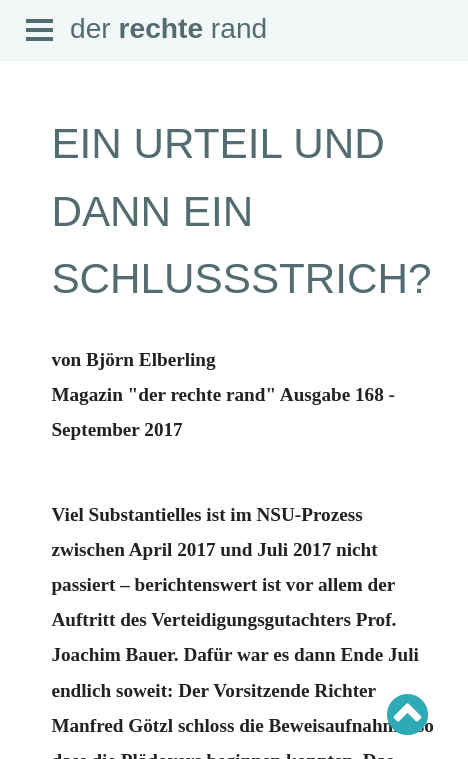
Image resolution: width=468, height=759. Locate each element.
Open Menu (40, 31)
